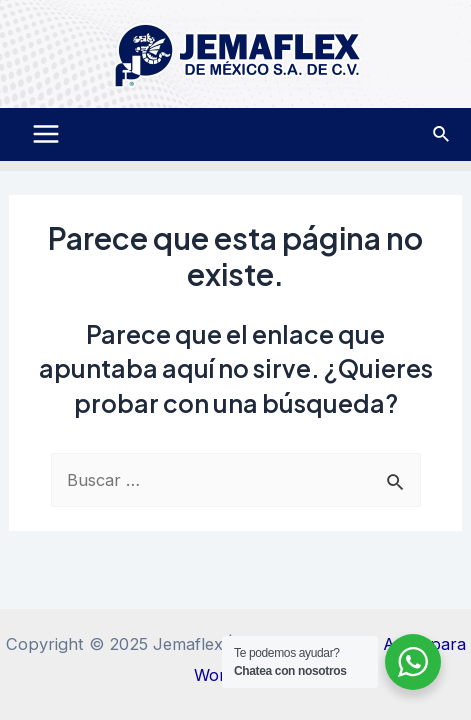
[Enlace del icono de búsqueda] (442, 134)
